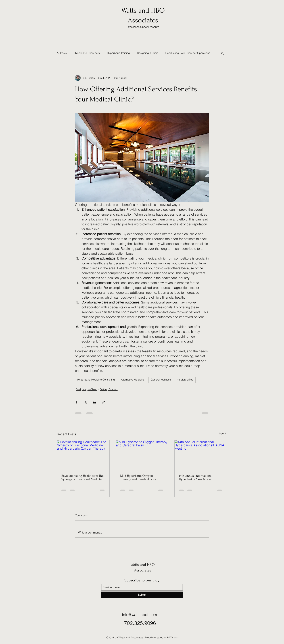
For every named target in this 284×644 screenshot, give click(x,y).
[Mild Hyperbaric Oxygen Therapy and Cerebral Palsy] (142, 455)
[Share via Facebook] (77, 402)
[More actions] (207, 78)
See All (223, 433)
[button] (223, 53)
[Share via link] (103, 402)
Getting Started (109, 389)
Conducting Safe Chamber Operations (188, 53)
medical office (185, 380)
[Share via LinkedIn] (94, 402)
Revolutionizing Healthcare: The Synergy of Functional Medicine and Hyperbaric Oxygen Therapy (83, 477)
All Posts (62, 53)
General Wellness (161, 380)
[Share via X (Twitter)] (86, 402)
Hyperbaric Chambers (87, 53)
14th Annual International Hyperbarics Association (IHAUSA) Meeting (196, 477)
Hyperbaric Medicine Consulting (96, 380)
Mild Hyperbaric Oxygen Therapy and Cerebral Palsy (138, 477)
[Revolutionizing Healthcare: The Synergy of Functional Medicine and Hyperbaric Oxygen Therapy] (83, 455)
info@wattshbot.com (140, 615)
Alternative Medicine (133, 380)
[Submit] (142, 595)
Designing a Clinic (148, 53)
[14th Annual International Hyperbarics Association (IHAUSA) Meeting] (201, 455)
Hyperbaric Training (118, 53)
